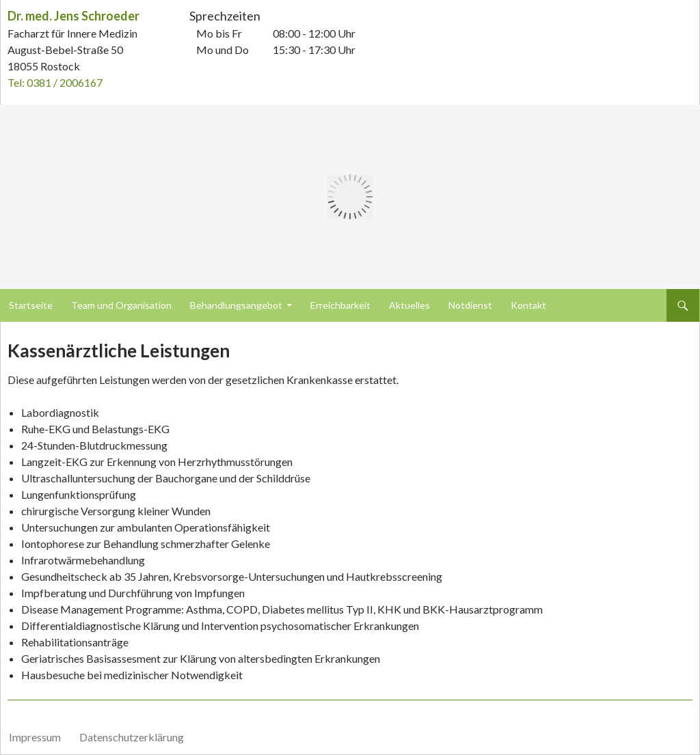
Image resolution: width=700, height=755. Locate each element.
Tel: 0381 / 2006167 (55, 82)
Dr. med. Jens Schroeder (73, 16)
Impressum (35, 737)
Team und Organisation (121, 305)
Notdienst (470, 305)
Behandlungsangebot (236, 305)
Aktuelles (409, 305)
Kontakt (528, 305)
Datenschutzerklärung (132, 737)
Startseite (31, 305)
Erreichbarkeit (340, 305)
